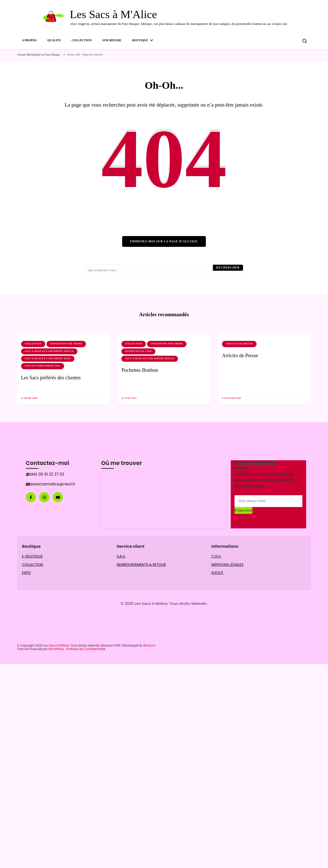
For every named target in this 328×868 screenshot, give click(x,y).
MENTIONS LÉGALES (227, 565)
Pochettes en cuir (138, 351)
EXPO (27, 573)
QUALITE (54, 40)
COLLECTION (82, 40)
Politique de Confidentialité (86, 649)
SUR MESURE (112, 40)
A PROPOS (29, 40)
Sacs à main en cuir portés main (48, 359)
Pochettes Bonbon (140, 370)
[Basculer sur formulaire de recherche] (305, 41)
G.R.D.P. (218, 573)
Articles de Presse (239, 344)
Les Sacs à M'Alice (113, 14)
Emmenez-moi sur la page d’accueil (164, 241)
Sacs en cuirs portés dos (43, 366)
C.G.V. (216, 556)
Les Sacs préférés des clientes (51, 378)
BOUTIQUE (140, 40)
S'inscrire (243, 510)
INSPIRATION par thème (66, 344)
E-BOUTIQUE (33, 556)
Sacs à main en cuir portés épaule (49, 351)
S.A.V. (121, 556)
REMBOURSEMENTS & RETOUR (141, 565)
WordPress (56, 649)
